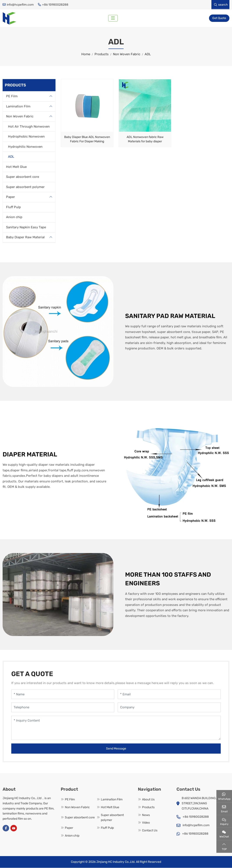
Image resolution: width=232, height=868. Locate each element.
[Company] (169, 708)
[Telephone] (63, 708)
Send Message (116, 749)
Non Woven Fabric (20, 117)
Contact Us (150, 831)
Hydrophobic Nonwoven (26, 137)
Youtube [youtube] (14, 829)
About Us (148, 800)
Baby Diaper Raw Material (25, 238)
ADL (11, 157)
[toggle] (113, 18)
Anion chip (14, 217)
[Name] (63, 695)
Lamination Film (18, 107)
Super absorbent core (23, 177)
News (146, 815)
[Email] (169, 695)
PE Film (12, 97)
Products (148, 808)
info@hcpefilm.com (20, 5)
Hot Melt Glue (16, 167)
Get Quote (219, 18)
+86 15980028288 (55, 5)
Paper (11, 197)
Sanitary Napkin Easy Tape (26, 227)
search (221, 5)
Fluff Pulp (13, 207)
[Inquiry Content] (116, 728)
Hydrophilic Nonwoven (25, 147)
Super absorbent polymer (25, 187)
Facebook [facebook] (6, 829)
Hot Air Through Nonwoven (29, 127)
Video (146, 823)
